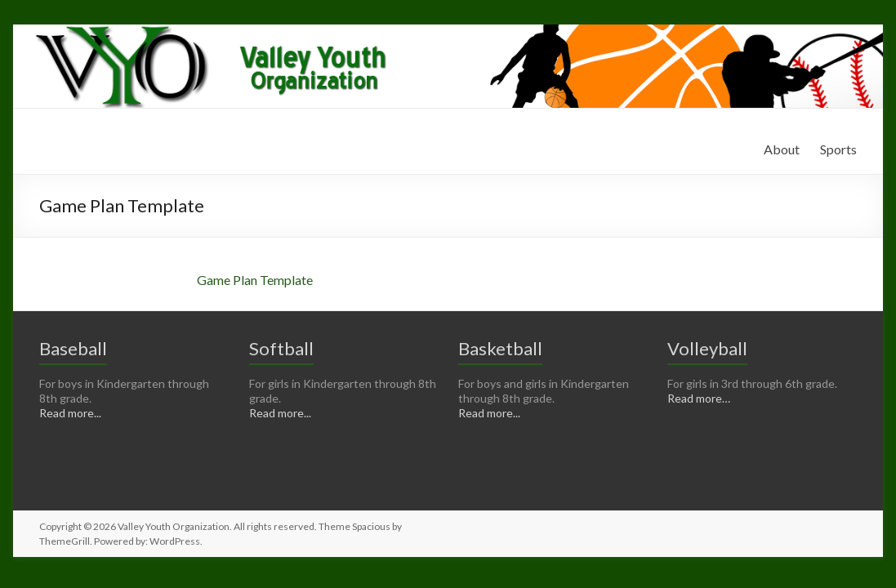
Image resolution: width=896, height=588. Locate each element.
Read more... (70, 413)
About (782, 149)
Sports (838, 149)
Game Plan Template (255, 280)
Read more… (699, 398)
